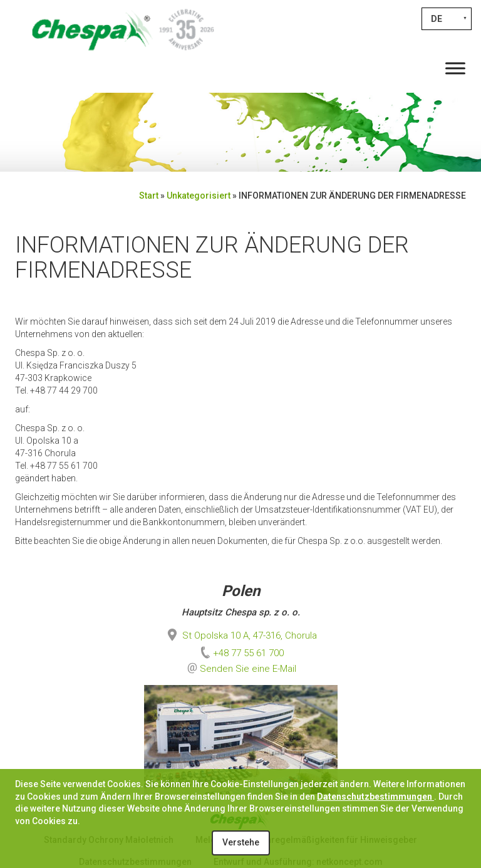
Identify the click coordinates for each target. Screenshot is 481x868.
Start (149, 196)
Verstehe (241, 842)
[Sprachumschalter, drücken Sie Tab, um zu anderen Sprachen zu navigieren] (447, 19)
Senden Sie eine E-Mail (248, 669)
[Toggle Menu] (455, 68)
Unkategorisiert (199, 196)
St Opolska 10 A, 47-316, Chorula (241, 635)
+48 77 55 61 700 (241, 653)
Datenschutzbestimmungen (375, 797)
